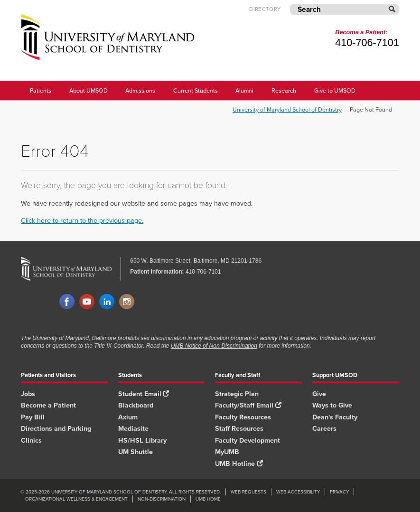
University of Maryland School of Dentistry (287, 109)
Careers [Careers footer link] (324, 428)
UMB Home (208, 499)
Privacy (339, 492)
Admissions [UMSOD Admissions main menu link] (140, 90)
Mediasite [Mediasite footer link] (133, 428)
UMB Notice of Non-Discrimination (214, 346)
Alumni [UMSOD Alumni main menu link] (244, 90)
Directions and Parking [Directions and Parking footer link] (56, 428)
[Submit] (392, 9)
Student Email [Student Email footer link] (144, 393)
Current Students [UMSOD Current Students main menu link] (196, 90)
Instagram (127, 302)
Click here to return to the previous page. (82, 220)
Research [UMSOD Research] (284, 90)
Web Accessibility (298, 492)
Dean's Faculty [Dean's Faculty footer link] (335, 417)
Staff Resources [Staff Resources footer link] (239, 428)
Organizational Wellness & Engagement (76, 499)
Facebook (67, 302)
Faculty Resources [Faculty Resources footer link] (243, 417)
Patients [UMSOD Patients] (41, 90)
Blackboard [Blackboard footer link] (136, 405)
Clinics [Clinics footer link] (31, 440)
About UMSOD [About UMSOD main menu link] (89, 90)
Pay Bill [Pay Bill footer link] (33, 417)
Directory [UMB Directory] (265, 9)
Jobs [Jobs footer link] (28, 393)
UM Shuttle (135, 451)
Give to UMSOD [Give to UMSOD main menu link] (335, 90)
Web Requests (248, 492)
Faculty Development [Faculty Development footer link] (247, 440)
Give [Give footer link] (319, 393)
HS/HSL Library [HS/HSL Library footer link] (142, 440)
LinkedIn (107, 302)
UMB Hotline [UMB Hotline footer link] (239, 463)
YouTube (87, 302)
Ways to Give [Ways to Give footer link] (332, 405)
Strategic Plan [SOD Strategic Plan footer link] (237, 393)
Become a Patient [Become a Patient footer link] (48, 405)
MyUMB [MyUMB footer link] (227, 451)
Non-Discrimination (162, 499)
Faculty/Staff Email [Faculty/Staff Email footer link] (248, 405)
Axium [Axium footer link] (128, 417)
